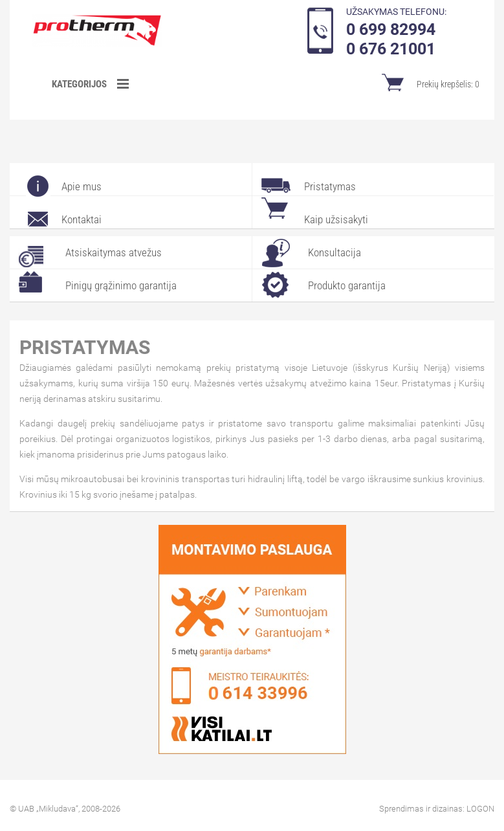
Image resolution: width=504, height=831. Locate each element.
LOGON (480, 809)
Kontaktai (82, 219)
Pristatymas (330, 186)
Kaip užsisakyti (336, 219)
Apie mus (82, 186)
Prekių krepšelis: (448, 84)
